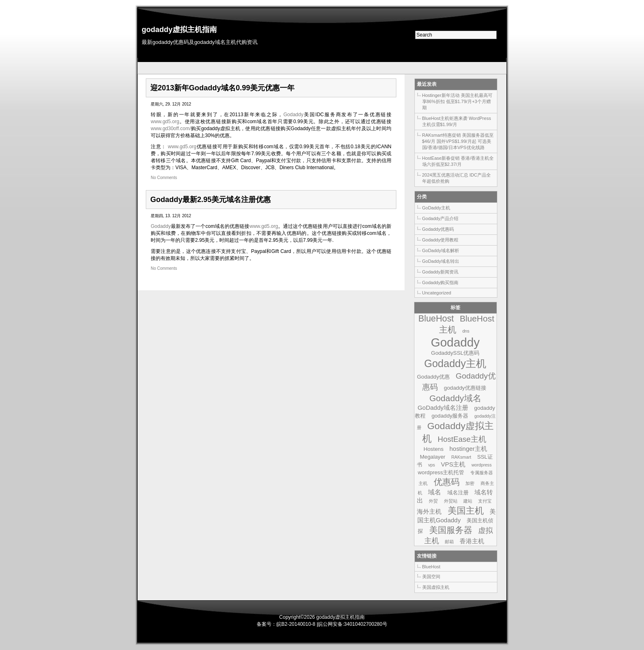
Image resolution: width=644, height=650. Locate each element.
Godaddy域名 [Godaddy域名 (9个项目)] (455, 398)
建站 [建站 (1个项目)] (468, 501)
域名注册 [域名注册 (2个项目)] (458, 493)
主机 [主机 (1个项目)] (423, 483)
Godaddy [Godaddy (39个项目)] (455, 342)
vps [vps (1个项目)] (431, 465)
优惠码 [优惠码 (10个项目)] (447, 482)
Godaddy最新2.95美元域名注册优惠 (210, 200)
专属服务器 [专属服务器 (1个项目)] (482, 473)
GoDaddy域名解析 (441, 250)
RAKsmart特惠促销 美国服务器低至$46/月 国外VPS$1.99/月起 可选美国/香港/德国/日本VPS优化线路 (458, 141)
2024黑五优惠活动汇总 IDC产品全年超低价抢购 (457, 178)
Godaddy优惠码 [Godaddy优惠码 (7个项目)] (459, 381)
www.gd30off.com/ (171, 129)
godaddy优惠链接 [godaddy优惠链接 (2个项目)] (465, 388)
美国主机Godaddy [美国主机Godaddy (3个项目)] (457, 516)
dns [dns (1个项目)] (466, 331)
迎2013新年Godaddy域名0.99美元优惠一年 (222, 88)
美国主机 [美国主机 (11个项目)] (466, 511)
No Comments (164, 178)
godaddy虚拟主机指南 (179, 30)
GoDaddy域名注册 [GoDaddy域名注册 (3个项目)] (443, 408)
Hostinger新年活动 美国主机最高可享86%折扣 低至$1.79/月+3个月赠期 (457, 101)
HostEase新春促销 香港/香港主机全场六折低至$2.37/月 (458, 161)
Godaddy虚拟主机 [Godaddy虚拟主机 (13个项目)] (458, 432)
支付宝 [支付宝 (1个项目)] (485, 501)
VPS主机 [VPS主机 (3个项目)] (453, 464)
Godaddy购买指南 (440, 283)
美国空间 (431, 577)
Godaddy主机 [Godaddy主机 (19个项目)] (455, 363)
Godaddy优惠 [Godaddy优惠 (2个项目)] (433, 377)
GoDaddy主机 (436, 208)
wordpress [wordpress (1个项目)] (482, 465)
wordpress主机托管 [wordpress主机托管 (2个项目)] (441, 472)
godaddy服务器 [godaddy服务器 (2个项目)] (450, 416)
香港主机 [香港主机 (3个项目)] (472, 541)
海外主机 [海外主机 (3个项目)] (429, 511)
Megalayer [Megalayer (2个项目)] (432, 457)
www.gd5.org (165, 122)
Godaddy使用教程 (440, 240)
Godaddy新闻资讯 (440, 272)
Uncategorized (437, 293)
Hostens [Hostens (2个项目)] (434, 449)
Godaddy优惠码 (438, 229)
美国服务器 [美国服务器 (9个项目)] (451, 530)
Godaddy (293, 115)
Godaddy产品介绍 (440, 218)
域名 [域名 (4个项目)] (435, 492)
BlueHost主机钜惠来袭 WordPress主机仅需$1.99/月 (457, 121)
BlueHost (431, 567)
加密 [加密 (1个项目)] (470, 483)
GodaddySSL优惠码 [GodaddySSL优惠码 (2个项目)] (455, 353)
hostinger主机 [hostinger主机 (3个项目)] (468, 449)
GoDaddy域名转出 (441, 261)
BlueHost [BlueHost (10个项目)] (436, 319)
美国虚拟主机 (436, 587)
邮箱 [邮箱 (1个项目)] (449, 542)
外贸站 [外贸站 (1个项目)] (451, 501)
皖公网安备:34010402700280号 (353, 624)
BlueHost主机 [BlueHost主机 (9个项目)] (467, 324)
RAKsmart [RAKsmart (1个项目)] (461, 457)
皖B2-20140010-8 (296, 624)
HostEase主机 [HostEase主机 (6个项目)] (462, 439)
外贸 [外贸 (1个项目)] (433, 501)
